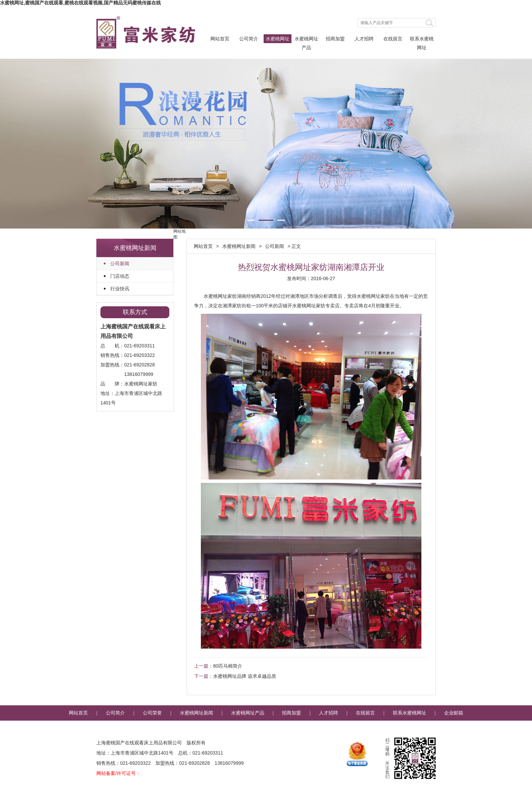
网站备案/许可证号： (118, 773)
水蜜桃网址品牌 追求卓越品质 (245, 676)
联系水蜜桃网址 (422, 40)
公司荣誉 (152, 713)
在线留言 (393, 39)
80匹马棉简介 (228, 666)
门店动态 (120, 276)
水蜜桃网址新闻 (278, 40)
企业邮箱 (454, 713)
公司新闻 (120, 264)
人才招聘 (364, 39)
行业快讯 (120, 289)
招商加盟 (335, 39)
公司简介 (249, 39)
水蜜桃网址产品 (306, 40)
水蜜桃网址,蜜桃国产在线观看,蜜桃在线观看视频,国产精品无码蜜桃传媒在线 (80, 3)
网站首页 (220, 39)
